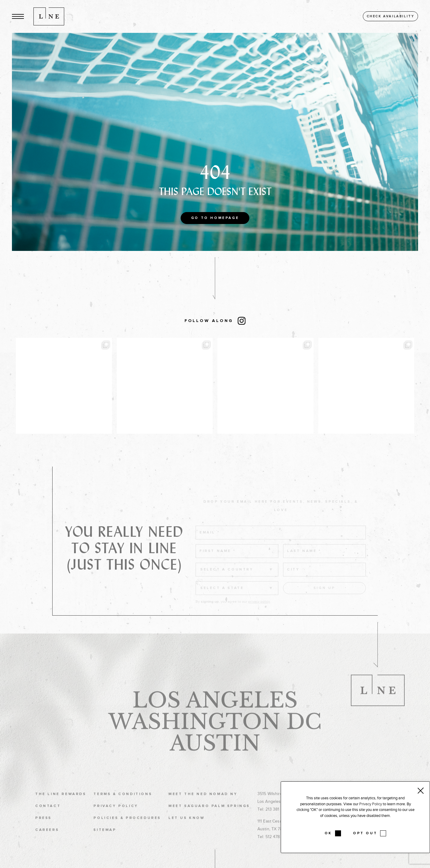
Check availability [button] (391, 16)
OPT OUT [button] (365, 833)
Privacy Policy (371, 804)
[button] (18, 16)
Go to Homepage (215, 218)
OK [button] (328, 833)
